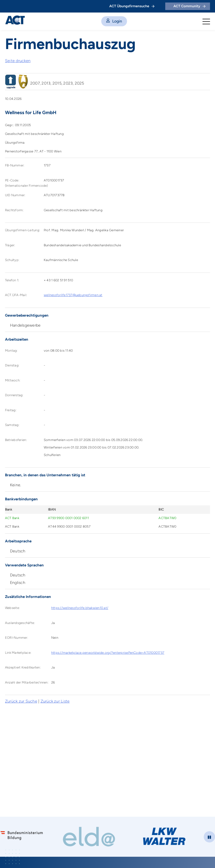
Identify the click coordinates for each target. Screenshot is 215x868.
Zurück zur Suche (21, 701)
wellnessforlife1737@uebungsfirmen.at (73, 295)
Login (114, 21)
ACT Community (189, 6)
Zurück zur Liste (55, 701)
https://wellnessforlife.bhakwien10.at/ (80, 608)
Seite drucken (18, 61)
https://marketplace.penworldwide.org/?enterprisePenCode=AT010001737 (108, 653)
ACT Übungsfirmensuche (132, 6)
